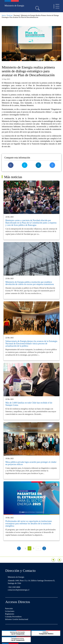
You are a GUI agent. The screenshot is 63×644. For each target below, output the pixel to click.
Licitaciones (10, 611)
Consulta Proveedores (13, 617)
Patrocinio (9, 608)
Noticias (10, 15)
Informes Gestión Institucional (17, 619)
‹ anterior (19, 548)
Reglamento (10, 614)
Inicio (4, 15)
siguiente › (44, 548)
